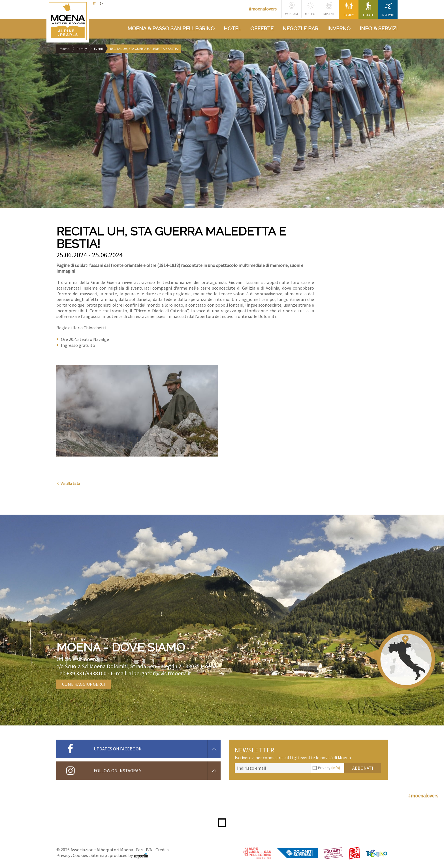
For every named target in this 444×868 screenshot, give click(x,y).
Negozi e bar (300, 28)
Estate (368, 9)
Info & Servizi (379, 28)
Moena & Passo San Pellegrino (171, 28)
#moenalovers (263, 9)
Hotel (232, 28)
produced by (129, 855)
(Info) (336, 768)
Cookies (80, 855)
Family (349, 9)
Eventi (99, 49)
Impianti (329, 9)
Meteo (310, 9)
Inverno (388, 9)
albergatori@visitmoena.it (160, 673)
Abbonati (363, 768)
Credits (162, 850)
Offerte (262, 28)
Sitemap (99, 855)
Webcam (292, 9)
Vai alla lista (68, 483)
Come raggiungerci (84, 684)
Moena (65, 49)
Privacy (329, 768)
